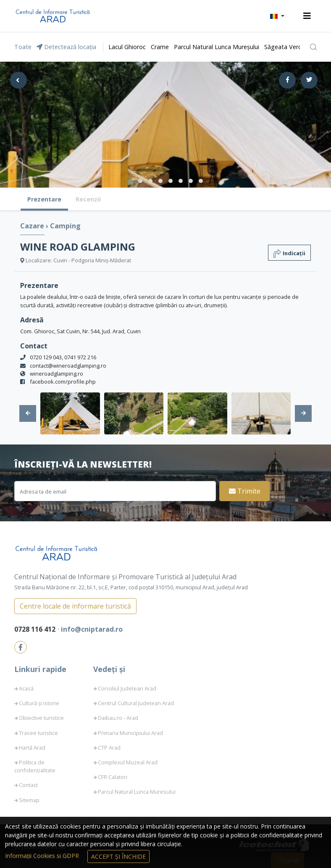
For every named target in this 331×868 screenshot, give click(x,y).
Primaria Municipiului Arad (130, 733)
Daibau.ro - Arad (118, 718)
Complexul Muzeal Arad (128, 762)
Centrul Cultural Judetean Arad (136, 703)
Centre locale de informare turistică (75, 606)
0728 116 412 (36, 629)
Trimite (245, 491)
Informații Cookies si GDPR (43, 856)
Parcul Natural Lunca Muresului (137, 792)
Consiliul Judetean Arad (127, 688)
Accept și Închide (118, 856)
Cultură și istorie (39, 703)
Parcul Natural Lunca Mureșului (217, 47)
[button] (277, 16)
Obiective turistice (41, 718)
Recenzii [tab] (88, 199)
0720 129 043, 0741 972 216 (63, 357)
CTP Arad (109, 748)
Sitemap (29, 800)
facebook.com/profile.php (63, 382)
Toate (23, 47)
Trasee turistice (38, 733)
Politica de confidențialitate (35, 766)
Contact (28, 785)
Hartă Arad (32, 748)
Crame (160, 47)
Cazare (33, 226)
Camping (65, 226)
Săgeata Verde (285, 47)
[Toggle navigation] (307, 16)
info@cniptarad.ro (92, 629)
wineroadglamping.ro (56, 374)
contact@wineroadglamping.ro (68, 366)
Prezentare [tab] (44, 199)
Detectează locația (66, 47)
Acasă (26, 688)
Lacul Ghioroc (127, 47)
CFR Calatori (113, 777)
